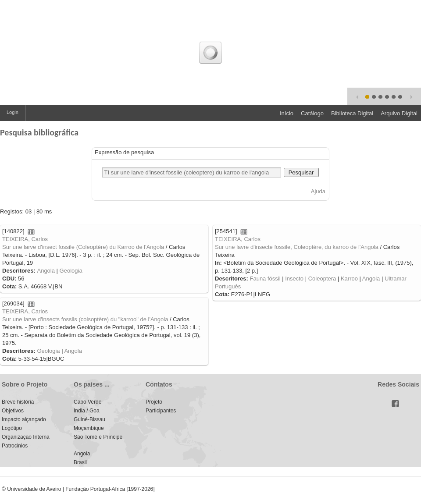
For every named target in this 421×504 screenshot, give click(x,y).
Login (12, 112)
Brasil (80, 462)
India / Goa (87, 411)
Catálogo (312, 113)
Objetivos (13, 411)
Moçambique (89, 428)
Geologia (71, 271)
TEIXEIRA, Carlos (25, 239)
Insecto (294, 279)
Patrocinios (15, 446)
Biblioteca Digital (352, 113)
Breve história (18, 402)
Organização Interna (26, 437)
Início (287, 113)
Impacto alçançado (24, 419)
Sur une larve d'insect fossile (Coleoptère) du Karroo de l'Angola (83, 247)
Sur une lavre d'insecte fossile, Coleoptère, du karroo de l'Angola (297, 247)
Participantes (161, 411)
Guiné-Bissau (89, 419)
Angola (46, 271)
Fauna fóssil (265, 279)
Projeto (154, 402)
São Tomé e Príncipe (98, 437)
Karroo (349, 279)
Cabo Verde (87, 402)
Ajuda (318, 191)
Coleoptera (322, 279)
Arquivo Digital (399, 113)
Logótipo (12, 428)
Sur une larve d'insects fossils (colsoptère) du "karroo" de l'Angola (85, 319)
